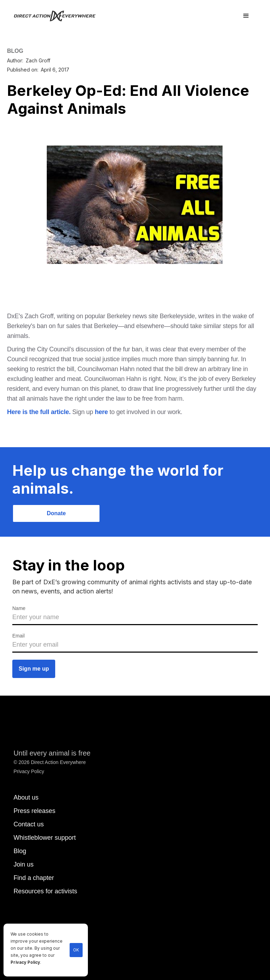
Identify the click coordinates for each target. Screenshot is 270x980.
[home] (59, 16)
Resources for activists (45, 891)
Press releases (34, 811)
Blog (20, 851)
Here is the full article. (39, 412)
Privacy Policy (25, 962)
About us (26, 797)
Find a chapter (34, 878)
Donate (56, 513)
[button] (246, 16)
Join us (23, 864)
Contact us (28, 824)
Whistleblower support (44, 838)
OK (76, 950)
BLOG (15, 51)
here (101, 412)
